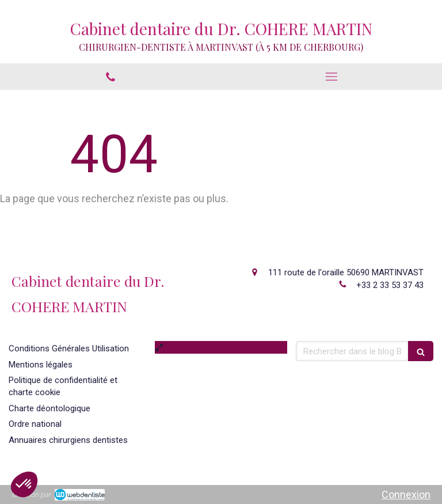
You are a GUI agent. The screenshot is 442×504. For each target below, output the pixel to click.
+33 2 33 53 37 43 (390, 285)
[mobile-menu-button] (331, 77)
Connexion (406, 494)
